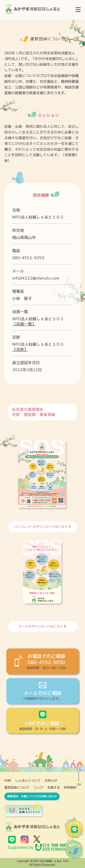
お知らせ (51, 781)
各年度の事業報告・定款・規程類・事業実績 (34, 412)
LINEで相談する (73, 827)
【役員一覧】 (24, 324)
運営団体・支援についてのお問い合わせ (32, 796)
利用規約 (70, 787)
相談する (73, 850)
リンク (38, 787)
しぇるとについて (28, 781)
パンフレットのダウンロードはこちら (42, 527)
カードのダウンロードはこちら (42, 626)
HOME (8, 781)
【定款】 (20, 349)
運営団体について (17, 787)
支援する (54, 787)
